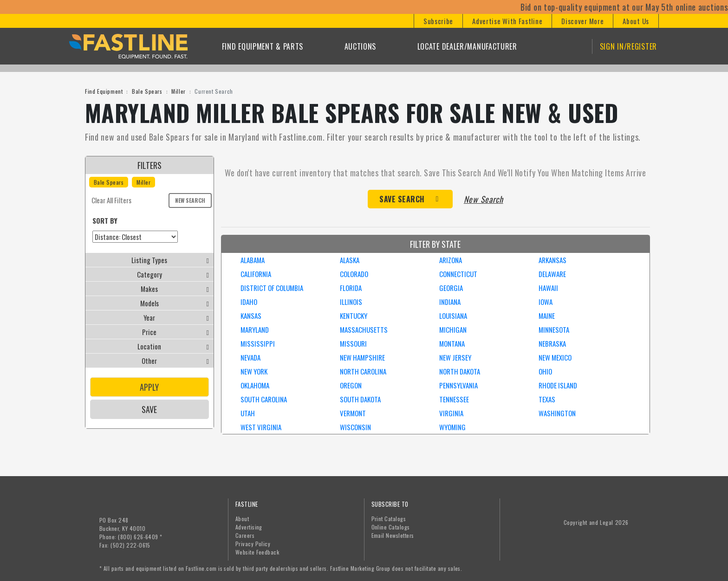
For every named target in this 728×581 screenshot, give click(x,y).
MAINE (547, 316)
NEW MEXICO (555, 357)
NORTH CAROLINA (363, 371)
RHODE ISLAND (558, 385)
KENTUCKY (354, 316)
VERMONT (353, 413)
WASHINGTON (557, 413)
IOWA (546, 302)
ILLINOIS (351, 302)
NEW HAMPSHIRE (362, 357)
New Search (190, 200)
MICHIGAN (453, 329)
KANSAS (251, 316)
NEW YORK (254, 371)
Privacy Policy (253, 544)
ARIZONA (451, 260)
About (242, 519)
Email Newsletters (393, 535)
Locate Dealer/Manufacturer (467, 46)
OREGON (351, 385)
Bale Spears (147, 91)
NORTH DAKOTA (460, 371)
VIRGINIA (451, 413)
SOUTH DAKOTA (360, 399)
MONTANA (452, 343)
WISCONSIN (355, 427)
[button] (438, 21)
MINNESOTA (554, 329)
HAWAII (548, 288)
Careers (245, 535)
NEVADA (250, 357)
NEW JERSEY (455, 357)
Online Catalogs (391, 527)
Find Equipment (104, 91)
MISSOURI (353, 343)
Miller (179, 91)
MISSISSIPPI (258, 343)
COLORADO (354, 274)
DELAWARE (552, 274)
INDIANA (450, 302)
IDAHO (249, 302)
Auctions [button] (361, 46)
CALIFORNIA (256, 274)
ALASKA (350, 260)
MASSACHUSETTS (364, 329)
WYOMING (452, 427)
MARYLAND (255, 329)
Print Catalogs (389, 519)
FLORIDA (351, 288)
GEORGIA (451, 288)
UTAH (248, 413)
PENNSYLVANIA (458, 385)
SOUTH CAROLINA (264, 399)
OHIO (545, 371)
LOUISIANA (453, 316)
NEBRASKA (552, 343)
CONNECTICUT (458, 274)
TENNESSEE (454, 399)
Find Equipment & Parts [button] (263, 46)
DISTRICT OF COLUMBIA (272, 288)
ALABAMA (253, 260)
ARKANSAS (552, 260)
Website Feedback (257, 552)
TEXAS (547, 399)
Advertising (249, 527)
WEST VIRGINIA (261, 427)
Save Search (402, 199)
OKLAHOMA (255, 385)
